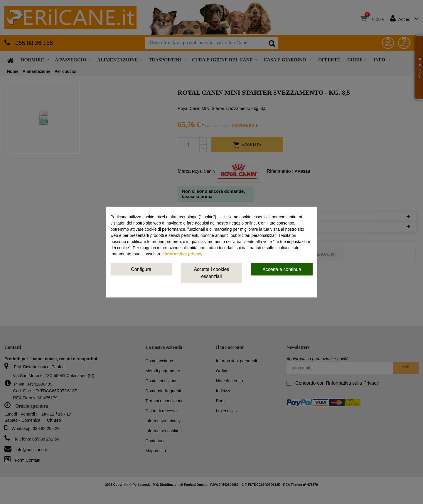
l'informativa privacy (183, 254)
